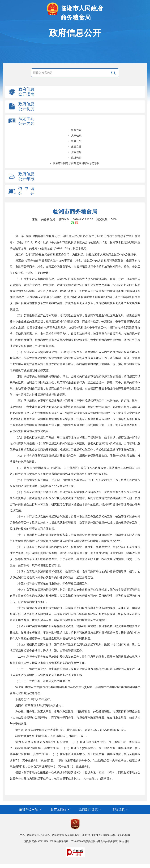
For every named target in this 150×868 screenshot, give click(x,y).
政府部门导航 (89, 809)
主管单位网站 (29, 809)
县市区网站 (59, 809)
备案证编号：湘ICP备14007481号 (85, 835)
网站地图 (124, 841)
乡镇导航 (119, 809)
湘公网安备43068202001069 (39, 841)
